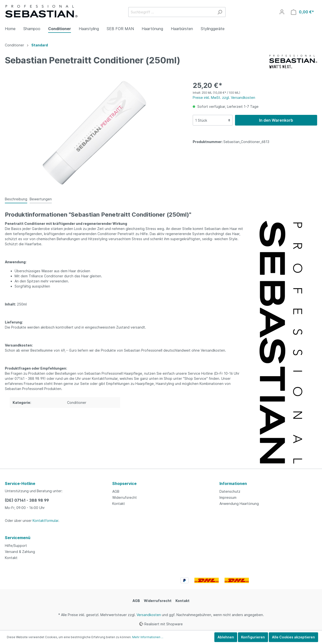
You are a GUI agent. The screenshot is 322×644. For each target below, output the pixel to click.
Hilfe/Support (16, 546)
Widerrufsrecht (125, 497)
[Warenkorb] (302, 12)
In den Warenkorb (276, 120)
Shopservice (124, 483)
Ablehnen (226, 637)
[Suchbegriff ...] (171, 12)
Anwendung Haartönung (239, 504)
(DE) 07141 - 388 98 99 (27, 500)
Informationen (233, 483)
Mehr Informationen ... (148, 637)
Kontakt (119, 504)
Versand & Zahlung (20, 552)
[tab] (16, 199)
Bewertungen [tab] (41, 199)
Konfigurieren (253, 637)
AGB (116, 491)
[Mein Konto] (282, 12)
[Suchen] (220, 12)
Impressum (228, 497)
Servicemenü (18, 538)
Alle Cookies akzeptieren (293, 637)
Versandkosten (149, 615)
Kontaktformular (45, 521)
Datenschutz (230, 491)
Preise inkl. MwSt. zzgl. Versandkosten (224, 97)
